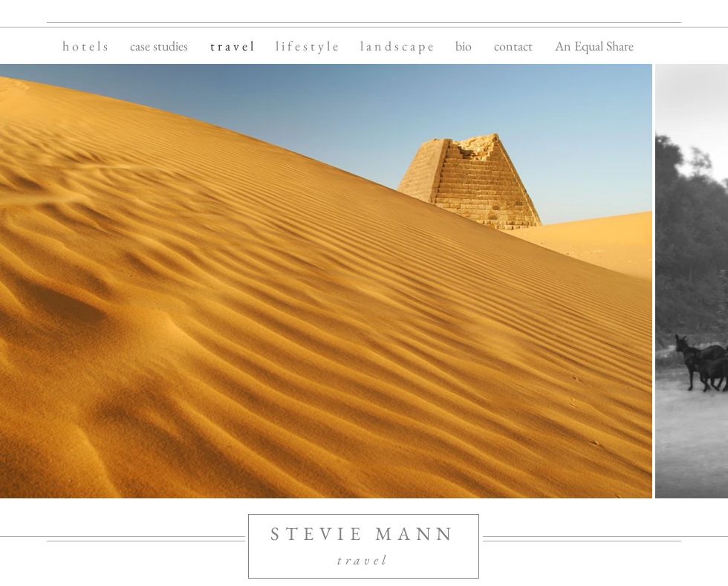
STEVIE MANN (364, 533)
